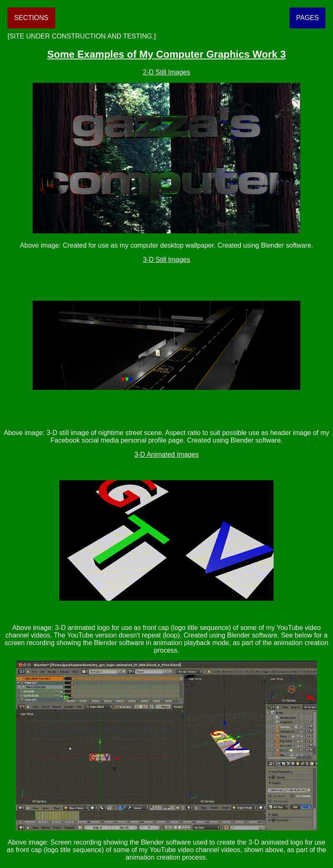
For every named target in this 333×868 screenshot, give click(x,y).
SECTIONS (31, 18)
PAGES (307, 18)
